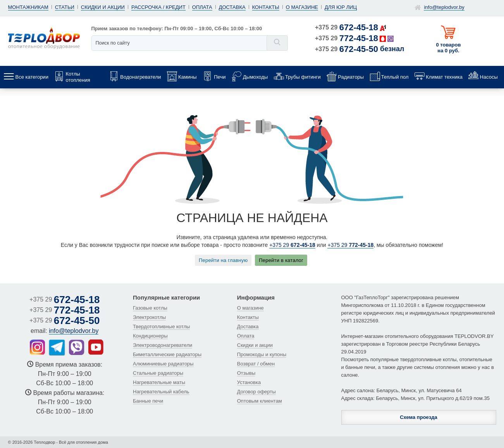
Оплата (202, 7)
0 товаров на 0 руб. (449, 48)
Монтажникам (28, 7)
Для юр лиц (341, 7)
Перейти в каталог (281, 260)
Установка (249, 382)
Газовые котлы (150, 308)
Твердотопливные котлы (161, 327)
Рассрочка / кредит (158, 7)
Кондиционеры (150, 336)
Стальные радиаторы (158, 373)
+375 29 (347, 27)
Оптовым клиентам (260, 401)
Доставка (232, 7)
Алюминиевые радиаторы (163, 364)
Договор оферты (256, 392)
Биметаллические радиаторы (167, 354)
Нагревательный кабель (161, 392)
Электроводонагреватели (163, 345)
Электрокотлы (149, 317)
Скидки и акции (103, 7)
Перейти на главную (223, 260)
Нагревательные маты (159, 382)
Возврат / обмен (256, 364)
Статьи (65, 7)
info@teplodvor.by (444, 7)
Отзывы (246, 373)
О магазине (302, 7)
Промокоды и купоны (262, 354)
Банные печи (148, 401)
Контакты (266, 7)
